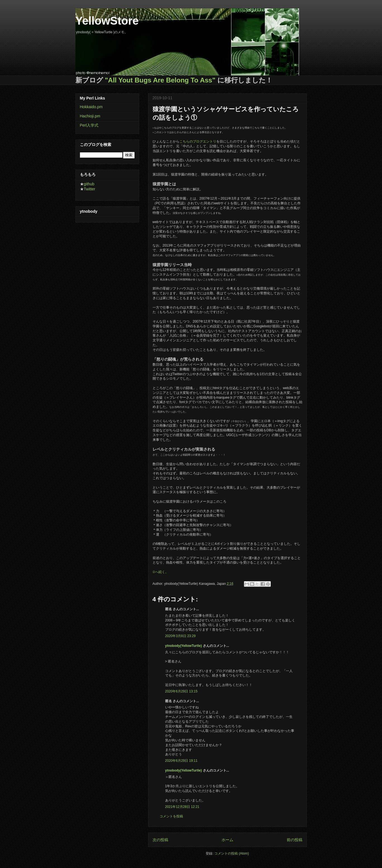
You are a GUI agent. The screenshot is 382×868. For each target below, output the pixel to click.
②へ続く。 (161, 572)
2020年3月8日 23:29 (180, 636)
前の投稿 (295, 840)
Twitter (90, 189)
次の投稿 (160, 840)
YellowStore (107, 21)
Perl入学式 (89, 125)
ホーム (227, 840)
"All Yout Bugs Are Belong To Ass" (160, 80)
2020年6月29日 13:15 (181, 691)
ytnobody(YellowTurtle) (184, 646)
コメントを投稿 (171, 816)
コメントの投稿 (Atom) (232, 853)
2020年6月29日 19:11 (181, 761)
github (89, 184)
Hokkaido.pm (91, 107)
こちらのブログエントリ (198, 141)
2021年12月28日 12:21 (182, 807)
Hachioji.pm (90, 116)
